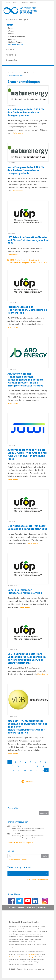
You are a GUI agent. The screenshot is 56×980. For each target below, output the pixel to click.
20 (43, 770)
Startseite (28, 73)
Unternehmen (32, 954)
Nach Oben (30, 781)
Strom (11, 28)
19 (37, 770)
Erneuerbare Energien (17, 19)
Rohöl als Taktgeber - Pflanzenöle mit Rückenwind (25, 591)
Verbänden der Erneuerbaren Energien (22, 957)
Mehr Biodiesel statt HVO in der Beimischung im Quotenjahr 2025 (28, 527)
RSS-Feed (12, 908)
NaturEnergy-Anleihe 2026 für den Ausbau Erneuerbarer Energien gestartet (26, 112)
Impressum (42, 908)
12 (31, 766)
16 (19, 770)
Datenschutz (31, 908)
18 (31, 770)
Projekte (10, 49)
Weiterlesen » (18, 133)
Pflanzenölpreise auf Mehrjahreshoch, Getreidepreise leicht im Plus (27, 310)
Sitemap (21, 908)
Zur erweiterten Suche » (17, 860)
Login (8, 2)
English (33, 2)
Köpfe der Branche (15, 42)
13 (37, 766)
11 (24, 766)
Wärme (11, 31)
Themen (9, 25)
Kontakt (16, 2)
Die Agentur (11, 60)
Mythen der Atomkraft (17, 36)
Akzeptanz (12, 39)
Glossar (25, 2)
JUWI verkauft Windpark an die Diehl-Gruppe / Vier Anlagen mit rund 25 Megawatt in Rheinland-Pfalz (27, 454)
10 (18, 766)
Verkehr (11, 34)
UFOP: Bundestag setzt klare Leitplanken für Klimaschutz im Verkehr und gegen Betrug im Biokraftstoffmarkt (27, 658)
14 (43, 766)
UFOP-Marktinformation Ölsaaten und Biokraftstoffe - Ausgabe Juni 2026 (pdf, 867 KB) (28, 261)
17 (25, 770)
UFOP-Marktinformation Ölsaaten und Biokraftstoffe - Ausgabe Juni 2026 (28, 240)
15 (13, 770)
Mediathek (11, 55)
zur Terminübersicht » (38, 880)
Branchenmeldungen (16, 45)
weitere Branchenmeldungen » (20, 842)
